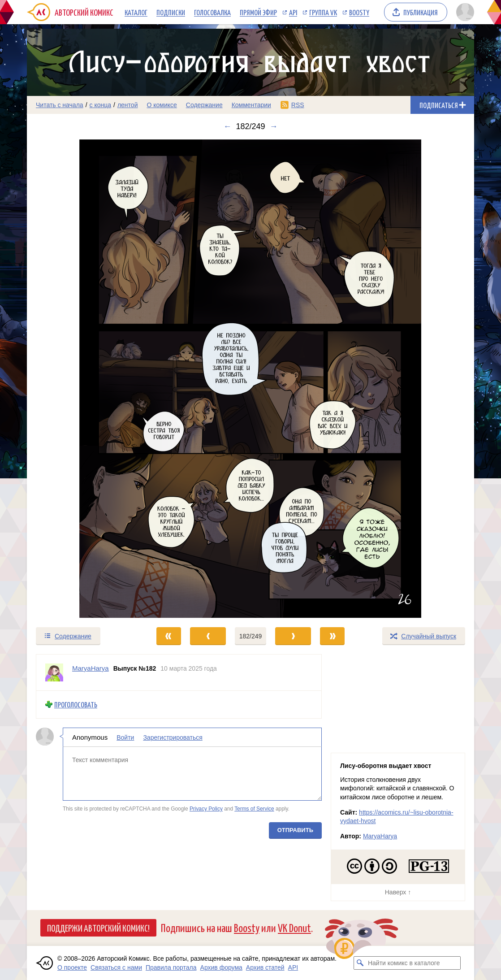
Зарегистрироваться (173, 737)
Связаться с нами (116, 967)
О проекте (72, 967)
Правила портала (171, 967)
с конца (101, 105)
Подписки (171, 12)
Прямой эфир (258, 12)
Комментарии (251, 105)
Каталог (136, 12)
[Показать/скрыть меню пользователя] (464, 12)
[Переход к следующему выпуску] (250, 379)
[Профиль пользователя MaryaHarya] (54, 672)
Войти (125, 737)
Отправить (295, 830)
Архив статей (265, 967)
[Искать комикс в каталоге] (360, 963)
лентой (128, 105)
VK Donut (294, 927)
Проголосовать (76, 705)
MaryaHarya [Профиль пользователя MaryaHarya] (91, 668)
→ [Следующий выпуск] (274, 126)
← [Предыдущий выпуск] (227, 126)
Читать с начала (60, 105)
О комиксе (162, 105)
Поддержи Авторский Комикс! (98, 928)
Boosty (359, 12)
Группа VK (323, 12)
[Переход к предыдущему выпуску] (83, 379)
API (293, 12)
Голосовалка (212, 12)
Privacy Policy (206, 809)
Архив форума (221, 967)
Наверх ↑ (398, 892)
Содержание (204, 105)
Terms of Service (254, 809)
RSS (298, 105)
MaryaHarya (380, 836)
